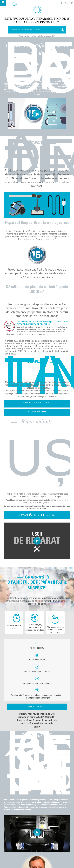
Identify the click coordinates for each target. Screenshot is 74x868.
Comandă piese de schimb (37, 515)
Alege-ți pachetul (37, 707)
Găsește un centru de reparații (37, 403)
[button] (61, 3)
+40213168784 (46, 717)
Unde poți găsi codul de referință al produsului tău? (37, 36)
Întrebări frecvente (37, 412)
